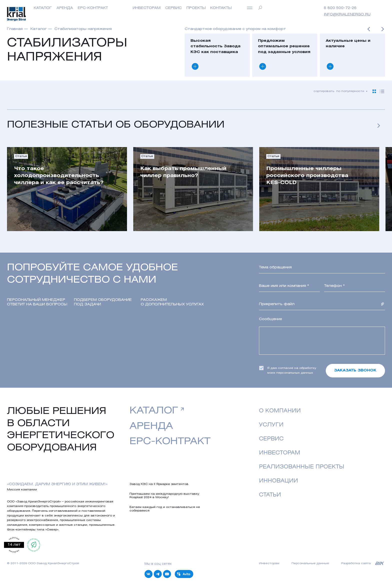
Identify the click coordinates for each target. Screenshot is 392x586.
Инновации (278, 481)
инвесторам (147, 8)
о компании (280, 411)
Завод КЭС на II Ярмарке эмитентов (159, 484)
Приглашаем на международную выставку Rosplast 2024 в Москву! (164, 496)
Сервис (173, 8)
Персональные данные (310, 563)
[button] (369, 30)
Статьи (270, 495)
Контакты (221, 8)
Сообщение (270, 319)
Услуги (271, 425)
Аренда (65, 8)
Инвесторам (280, 453)
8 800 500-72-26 (340, 8)
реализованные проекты (302, 467)
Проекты (196, 8)
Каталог (43, 8)
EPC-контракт (93, 8)
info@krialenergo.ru (347, 15)
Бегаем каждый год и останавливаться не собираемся (165, 509)
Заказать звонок (355, 371)
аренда (151, 426)
